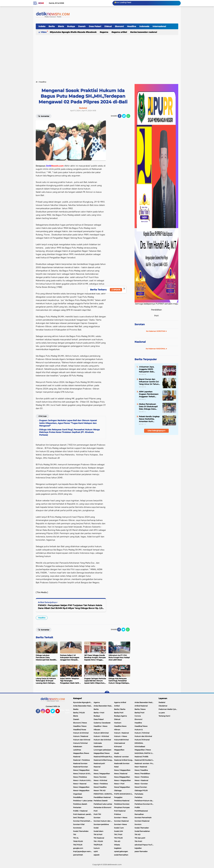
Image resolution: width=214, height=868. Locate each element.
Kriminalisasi (140, 747)
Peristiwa (138, 797)
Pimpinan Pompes (122, 807)
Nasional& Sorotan (122, 763)
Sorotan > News (121, 818)
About (53, 715)
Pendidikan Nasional (102, 797)
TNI (75, 834)
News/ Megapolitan (122, 787)
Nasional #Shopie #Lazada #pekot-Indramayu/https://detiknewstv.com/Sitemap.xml (104, 757)
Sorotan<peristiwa (101, 824)
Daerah (82, 26)
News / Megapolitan (122, 770)
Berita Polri (119, 713)
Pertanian (77, 807)
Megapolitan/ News (102, 753)
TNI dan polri (140, 838)
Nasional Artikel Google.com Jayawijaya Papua (124, 760)
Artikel (117, 706)
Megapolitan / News (143, 750)
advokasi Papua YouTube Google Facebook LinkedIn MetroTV (145, 845)
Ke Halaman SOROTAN (156, 331)
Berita (52, 26)
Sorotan (140, 324)
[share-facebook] (120, 116)
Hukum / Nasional (81, 736)
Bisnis (61, 26)
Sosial (96, 828)
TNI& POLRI (78, 841)
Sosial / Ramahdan (81, 831)
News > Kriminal (100, 780)
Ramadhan (139, 814)
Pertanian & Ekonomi (102, 807)
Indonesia (144, 26)
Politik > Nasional (80, 811)
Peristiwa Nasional (122, 801)
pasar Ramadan (141, 851)
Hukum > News (121, 736)
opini (96, 851)
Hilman (117, 730)
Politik (137, 807)
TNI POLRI (118, 838)
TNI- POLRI (98, 841)
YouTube (60, 712)
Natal (116, 767)
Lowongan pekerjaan (102, 750)
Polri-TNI (97, 814)
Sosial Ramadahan (142, 831)
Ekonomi (119, 26)
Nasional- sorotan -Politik (145, 763)
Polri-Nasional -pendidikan (83, 814)
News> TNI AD (100, 790)
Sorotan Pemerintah (143, 818)
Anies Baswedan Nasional (144, 32)
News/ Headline (100, 787)
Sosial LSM (118, 831)
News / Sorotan (100, 777)
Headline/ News (141, 726)
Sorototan (77, 828)
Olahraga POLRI (141, 790)
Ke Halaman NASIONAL (156, 349)
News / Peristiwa (80, 777)
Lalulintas (77, 750)
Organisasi (77, 794)
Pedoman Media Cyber (168, 709)
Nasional (140, 342)
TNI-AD (117, 841)
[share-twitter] (124, 116)
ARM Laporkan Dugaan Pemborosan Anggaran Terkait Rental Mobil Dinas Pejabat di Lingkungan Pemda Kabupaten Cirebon (150, 394)
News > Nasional (141, 780)
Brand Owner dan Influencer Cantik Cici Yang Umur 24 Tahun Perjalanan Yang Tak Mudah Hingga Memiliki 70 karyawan (149, 382)
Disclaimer (163, 706)
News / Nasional (121, 774)
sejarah (97, 855)
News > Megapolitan (122, 780)
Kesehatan (98, 747)
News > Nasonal (80, 784)
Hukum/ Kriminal (80, 743)
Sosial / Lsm (119, 828)
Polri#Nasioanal (141, 811)
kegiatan (118, 848)
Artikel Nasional (141, 706)
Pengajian (118, 797)
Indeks (42, 26)
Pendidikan (78, 797)
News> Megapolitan (81, 790)
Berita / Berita (120, 709)
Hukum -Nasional (121, 733)
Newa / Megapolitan (81, 770)
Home (41, 3)
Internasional (159, 26)
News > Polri (119, 784)
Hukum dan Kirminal (143, 736)
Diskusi (108, 26)
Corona (138, 716)
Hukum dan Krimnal (82, 740)
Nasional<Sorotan (81, 767)
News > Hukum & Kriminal (83, 780)
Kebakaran (78, 747)
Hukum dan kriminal (102, 740)
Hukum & (139, 730)
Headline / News (80, 726)
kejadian (138, 848)
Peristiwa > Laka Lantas (83, 801)
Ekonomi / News (80, 723)
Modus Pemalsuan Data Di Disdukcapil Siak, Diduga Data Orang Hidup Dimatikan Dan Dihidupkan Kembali (148, 407)
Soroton (138, 824)
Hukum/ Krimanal (142, 740)
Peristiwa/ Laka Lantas (103, 804)
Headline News (120, 726)
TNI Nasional (99, 838)
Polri (96, 811)
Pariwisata (139, 794)
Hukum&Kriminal (121, 740)
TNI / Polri (118, 834)
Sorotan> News (120, 824)
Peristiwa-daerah (80, 804)
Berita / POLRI (79, 713)
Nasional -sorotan (121, 757)
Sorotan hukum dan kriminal (104, 821)
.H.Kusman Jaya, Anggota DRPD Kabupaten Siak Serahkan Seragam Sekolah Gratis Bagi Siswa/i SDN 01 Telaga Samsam (149, 369)
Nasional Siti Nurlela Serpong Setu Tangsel (145, 760)
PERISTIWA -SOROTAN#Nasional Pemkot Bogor (104, 794)
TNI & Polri (98, 834)
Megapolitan (119, 750)
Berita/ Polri (139, 713)
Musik (117, 753)
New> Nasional (141, 767)
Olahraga (118, 790)
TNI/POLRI (98, 845)
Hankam (118, 723)
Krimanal (118, 747)
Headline (132, 26)
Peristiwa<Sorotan (122, 804)
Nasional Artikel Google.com (104, 760)
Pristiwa (117, 814)
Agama (105, 32)
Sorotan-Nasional (121, 821)
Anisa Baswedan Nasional (104, 706)
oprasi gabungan (121, 851)
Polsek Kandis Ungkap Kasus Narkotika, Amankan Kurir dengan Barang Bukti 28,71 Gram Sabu (149, 419)
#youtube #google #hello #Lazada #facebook (74, 32)
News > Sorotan (141, 784)
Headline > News (100, 726)
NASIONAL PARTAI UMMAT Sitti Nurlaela (145, 753)
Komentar (44, 116)
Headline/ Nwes (80, 730)
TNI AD (138, 834)
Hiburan (97, 730)
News (96, 770)
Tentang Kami (69, 711)
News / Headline (141, 770)
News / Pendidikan (142, 774)
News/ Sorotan (141, 787)
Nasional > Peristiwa (81, 760)
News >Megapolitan (81, 787)
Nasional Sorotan (80, 763)
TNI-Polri (138, 841)
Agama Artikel (120, 32)
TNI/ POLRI (78, 845)
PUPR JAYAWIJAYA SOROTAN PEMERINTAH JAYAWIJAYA (124, 794)
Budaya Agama (120, 716)
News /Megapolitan (122, 777)
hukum (97, 848)
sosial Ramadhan (121, 855)
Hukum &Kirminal (101, 733)
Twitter (54, 712)
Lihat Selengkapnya (156, 431)
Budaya (71, 26)
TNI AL (76, 838)
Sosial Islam (98, 831)
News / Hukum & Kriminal (83, 774)
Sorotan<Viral (79, 824)
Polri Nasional (120, 811)
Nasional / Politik (141, 757)
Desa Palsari (95, 26)
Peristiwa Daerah (101, 801)
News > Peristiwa (142, 777)
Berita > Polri (99, 713)
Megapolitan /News (81, 753)
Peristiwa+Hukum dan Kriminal (145, 801)
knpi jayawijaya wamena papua (83, 851)
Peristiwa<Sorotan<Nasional (145, 804)
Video (44, 32)
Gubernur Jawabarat (102, 723)
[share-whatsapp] (128, 116)
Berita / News (140, 709)
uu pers (162, 713)
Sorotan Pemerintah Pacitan (83, 821)
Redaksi (162, 702)
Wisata (117, 845)
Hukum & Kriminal (81, 733)
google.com (78, 848)
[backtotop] (107, 693)
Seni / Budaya (79, 818)
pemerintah (78, 855)
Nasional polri (99, 763)
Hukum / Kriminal (142, 733)
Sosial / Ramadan (142, 828)
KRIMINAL (139, 743)
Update (116, 290)
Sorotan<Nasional (142, 821)
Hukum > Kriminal (101, 736)
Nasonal (97, 767)
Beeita (76, 709)
